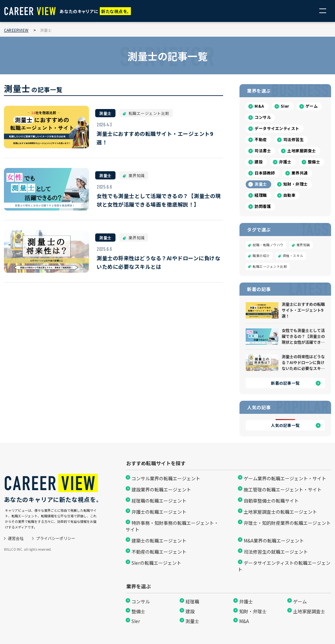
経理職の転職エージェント (159, 501)
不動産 (261, 139)
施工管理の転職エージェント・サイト (283, 489)
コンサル (263, 117)
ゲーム (312, 106)
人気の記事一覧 (285, 425)
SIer (285, 106)
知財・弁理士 (296, 184)
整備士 (314, 162)
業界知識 (303, 245)
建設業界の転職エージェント (161, 489)
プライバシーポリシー (56, 538)
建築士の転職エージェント (159, 541)
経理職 (261, 195)
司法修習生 (294, 139)
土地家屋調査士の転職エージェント (280, 512)
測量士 (261, 184)
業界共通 (300, 173)
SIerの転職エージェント (156, 563)
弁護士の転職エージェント (159, 512)
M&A (259, 106)
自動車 (290, 195)
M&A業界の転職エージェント (274, 541)
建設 (259, 162)
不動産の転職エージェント (159, 552)
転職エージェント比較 (270, 266)
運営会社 (16, 538)
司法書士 (263, 150)
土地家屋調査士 (302, 150)
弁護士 (285, 162)
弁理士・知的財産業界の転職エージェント (287, 523)
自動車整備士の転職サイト (271, 501)
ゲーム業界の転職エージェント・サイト (285, 478)
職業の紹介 (261, 256)
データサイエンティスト (277, 128)
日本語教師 (265, 173)
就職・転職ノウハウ (268, 245)
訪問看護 (263, 206)
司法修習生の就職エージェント (276, 552)
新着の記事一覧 (285, 383)
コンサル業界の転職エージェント (166, 478)
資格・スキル (293, 256)
